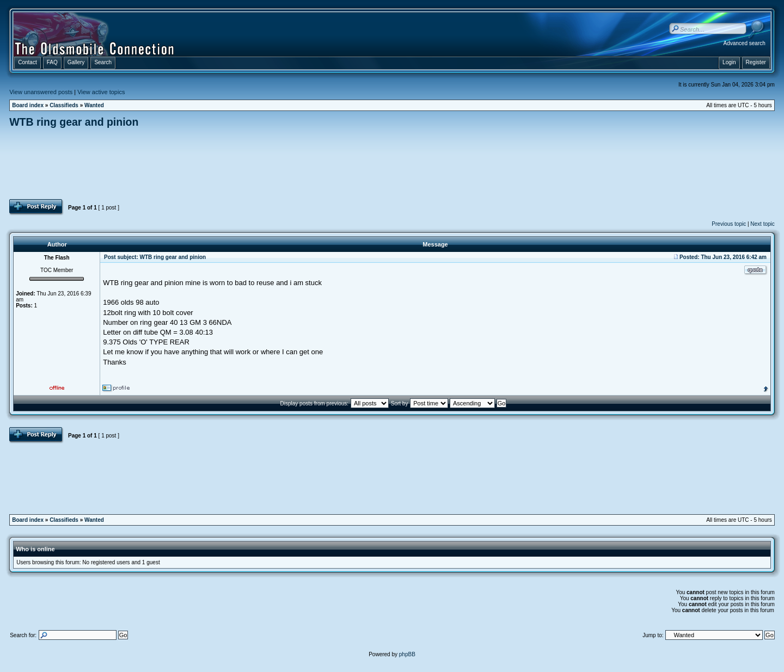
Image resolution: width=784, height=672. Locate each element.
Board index (28, 105)
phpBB (407, 654)
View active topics (101, 92)
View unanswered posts (41, 92)
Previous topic (729, 224)
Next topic (762, 224)
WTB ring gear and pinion (74, 122)
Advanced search (745, 43)
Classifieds (64, 105)
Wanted (94, 105)
